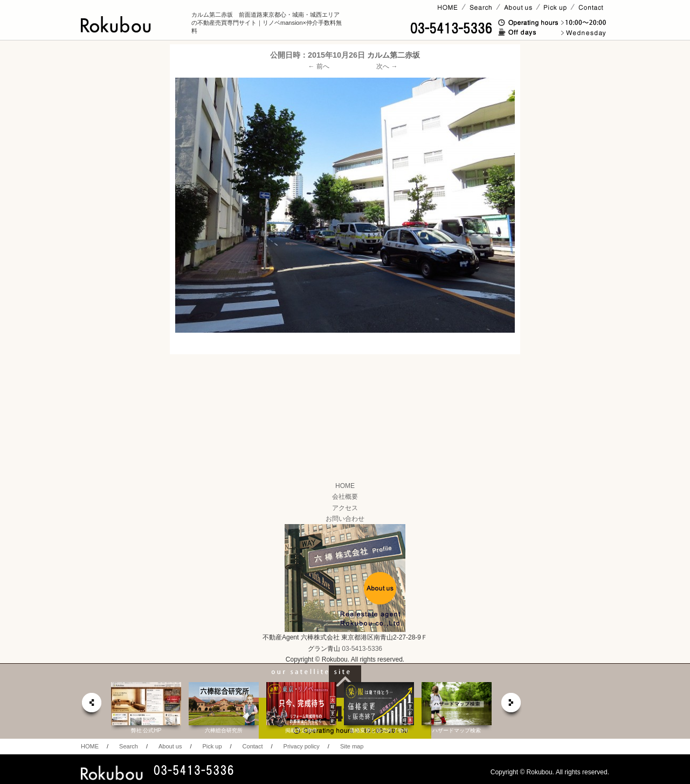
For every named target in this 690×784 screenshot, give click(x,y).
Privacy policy (302, 746)
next (512, 706)
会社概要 (345, 497)
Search (129, 746)
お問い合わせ (345, 519)
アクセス (345, 508)
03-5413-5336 (362, 649)
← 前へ (319, 66)
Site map (352, 746)
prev (91, 706)
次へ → (387, 66)
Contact (253, 746)
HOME (345, 486)
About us (170, 746)
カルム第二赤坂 (394, 55)
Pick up (212, 746)
